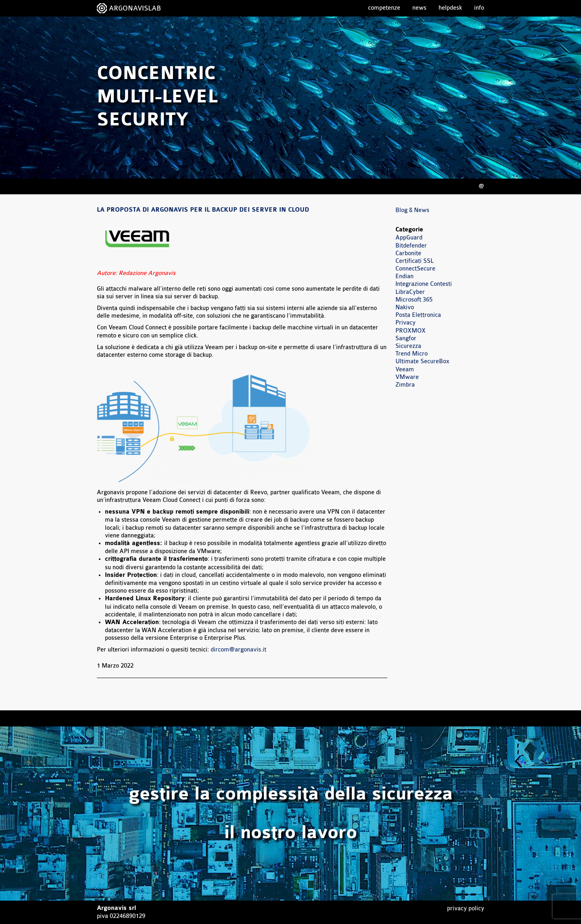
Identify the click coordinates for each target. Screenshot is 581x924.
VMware (407, 377)
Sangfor (406, 338)
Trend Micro (412, 354)
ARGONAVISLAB (135, 8)
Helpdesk (450, 8)
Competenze (384, 8)
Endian (404, 276)
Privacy (405, 323)
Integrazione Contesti (424, 284)
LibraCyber (410, 292)
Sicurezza (408, 346)
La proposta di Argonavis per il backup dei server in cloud (203, 210)
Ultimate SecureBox (422, 361)
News (419, 8)
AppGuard (409, 238)
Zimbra (405, 385)
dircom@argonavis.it (238, 650)
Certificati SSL (415, 261)
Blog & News (412, 210)
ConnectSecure (415, 269)
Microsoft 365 (414, 300)
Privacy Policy (466, 908)
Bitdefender (411, 246)
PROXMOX (411, 331)
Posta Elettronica (418, 315)
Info (479, 8)
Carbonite (408, 253)
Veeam (405, 369)
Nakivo (405, 307)
